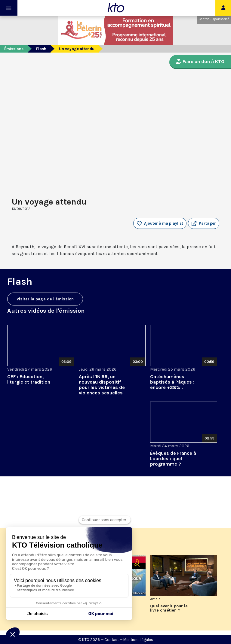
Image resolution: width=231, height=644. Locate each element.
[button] (204, 223)
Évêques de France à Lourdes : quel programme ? (173, 459)
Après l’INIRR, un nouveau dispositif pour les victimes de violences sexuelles (102, 385)
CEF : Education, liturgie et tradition (29, 379)
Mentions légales (138, 640)
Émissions (14, 49)
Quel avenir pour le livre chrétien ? (169, 608)
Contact (112, 640)
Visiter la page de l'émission (45, 299)
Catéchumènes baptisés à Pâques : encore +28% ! (172, 382)
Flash (41, 49)
